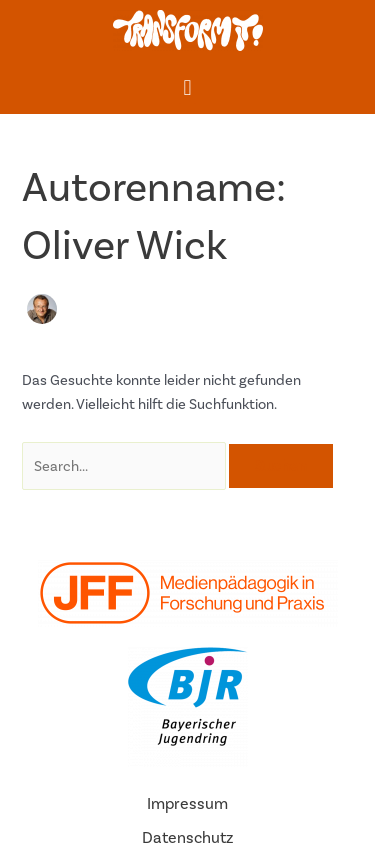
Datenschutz (187, 837)
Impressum (187, 803)
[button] (187, 87)
